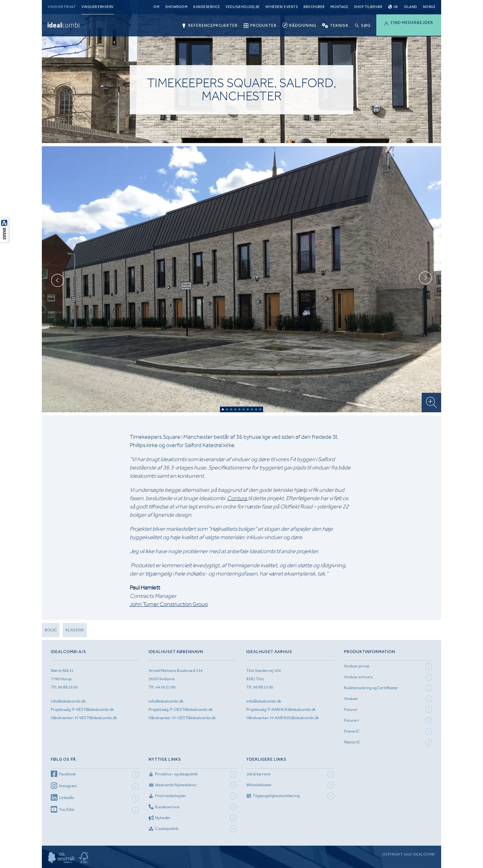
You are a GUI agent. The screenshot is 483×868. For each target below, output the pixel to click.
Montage (339, 7)
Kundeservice (207, 7)
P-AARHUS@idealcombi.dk (292, 709)
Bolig (51, 630)
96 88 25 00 (68, 687)
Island (411, 7)
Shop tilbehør (368, 7)
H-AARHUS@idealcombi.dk (295, 718)
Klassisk (75, 630)
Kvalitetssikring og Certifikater (371, 688)
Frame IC (352, 731)
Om (156, 7)
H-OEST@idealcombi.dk (194, 718)
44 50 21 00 (165, 687)
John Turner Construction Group (169, 604)
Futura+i (351, 720)
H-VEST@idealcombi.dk (96, 718)
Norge (429, 7)
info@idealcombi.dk (68, 701)
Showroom (176, 7)
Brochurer (314, 7)
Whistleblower (259, 785)
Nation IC (352, 742)
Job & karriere (258, 774)
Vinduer (351, 699)
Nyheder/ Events (282, 7)
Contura (238, 498)
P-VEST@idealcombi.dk (93, 709)
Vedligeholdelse (243, 7)
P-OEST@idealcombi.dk (191, 709)
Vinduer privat (62, 7)
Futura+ (351, 709)
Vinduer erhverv (98, 7)
